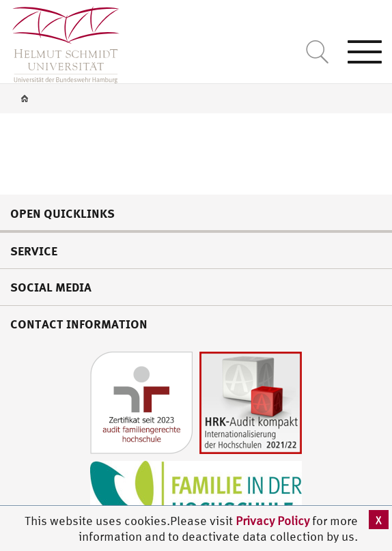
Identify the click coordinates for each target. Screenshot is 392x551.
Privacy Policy (274, 521)
